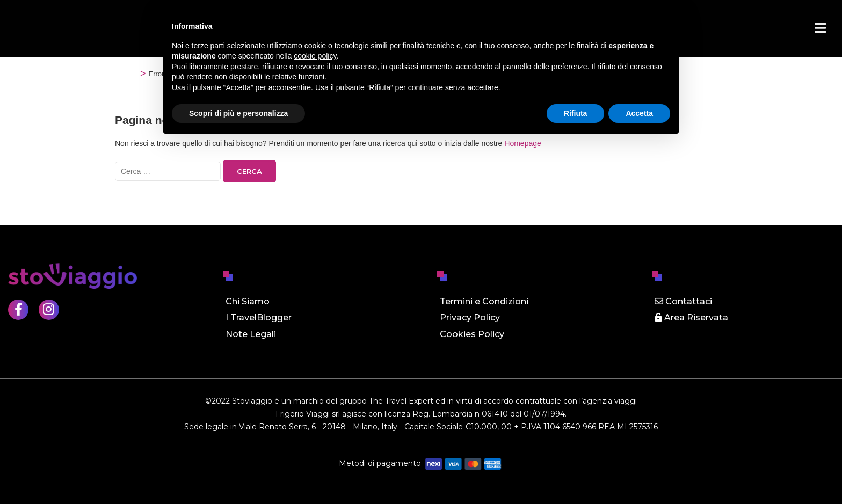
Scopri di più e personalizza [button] (238, 113)
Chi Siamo (248, 301)
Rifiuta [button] (576, 113)
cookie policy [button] (315, 56)
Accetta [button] (639, 113)
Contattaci (683, 301)
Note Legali (251, 334)
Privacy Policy (470, 317)
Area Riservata (691, 317)
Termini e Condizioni (484, 301)
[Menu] (820, 28)
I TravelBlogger (259, 317)
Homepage (523, 143)
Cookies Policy (472, 334)
